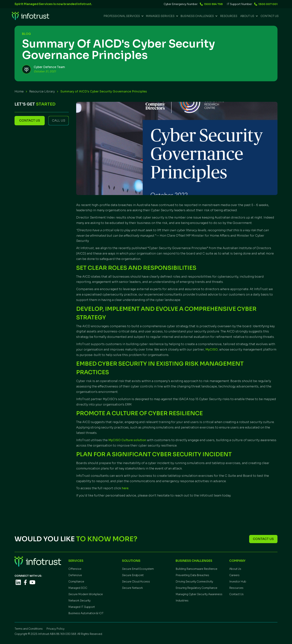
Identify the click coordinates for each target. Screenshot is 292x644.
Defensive (75, 575)
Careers (234, 575)
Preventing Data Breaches (192, 575)
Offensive (75, 569)
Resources (236, 588)
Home (19, 91)
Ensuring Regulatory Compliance (196, 588)
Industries (182, 601)
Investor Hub (238, 582)
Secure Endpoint (133, 575)
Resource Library (42, 91)
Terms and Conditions (29, 629)
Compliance (76, 582)
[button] (123, 16)
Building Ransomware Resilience (196, 569)
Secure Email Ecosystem (138, 569)
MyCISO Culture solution (127, 440)
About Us (235, 569)
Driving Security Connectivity (194, 582)
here (125, 488)
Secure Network (132, 588)
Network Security (79, 601)
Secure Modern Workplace (86, 594)
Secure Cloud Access (136, 582)
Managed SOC (78, 588)
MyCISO (212, 350)
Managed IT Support (82, 607)
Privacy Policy (55, 629)
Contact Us (270, 16)
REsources (229, 16)
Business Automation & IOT (86, 613)
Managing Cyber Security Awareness (199, 594)
